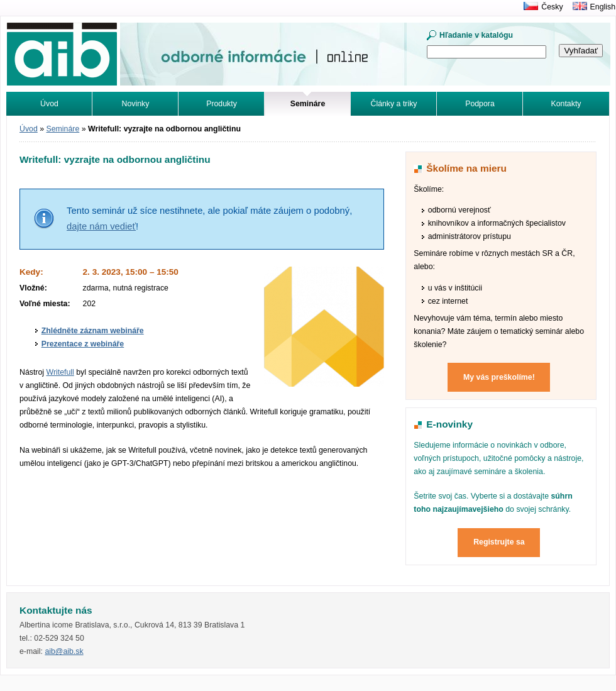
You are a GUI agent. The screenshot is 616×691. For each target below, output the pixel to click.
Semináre (63, 129)
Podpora (480, 104)
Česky (552, 7)
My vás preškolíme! (499, 377)
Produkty (222, 104)
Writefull (60, 372)
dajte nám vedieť (101, 226)
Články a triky (394, 104)
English (603, 7)
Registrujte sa (499, 542)
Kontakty (566, 104)
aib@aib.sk (64, 651)
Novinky (136, 104)
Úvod (49, 104)
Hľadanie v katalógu (476, 35)
